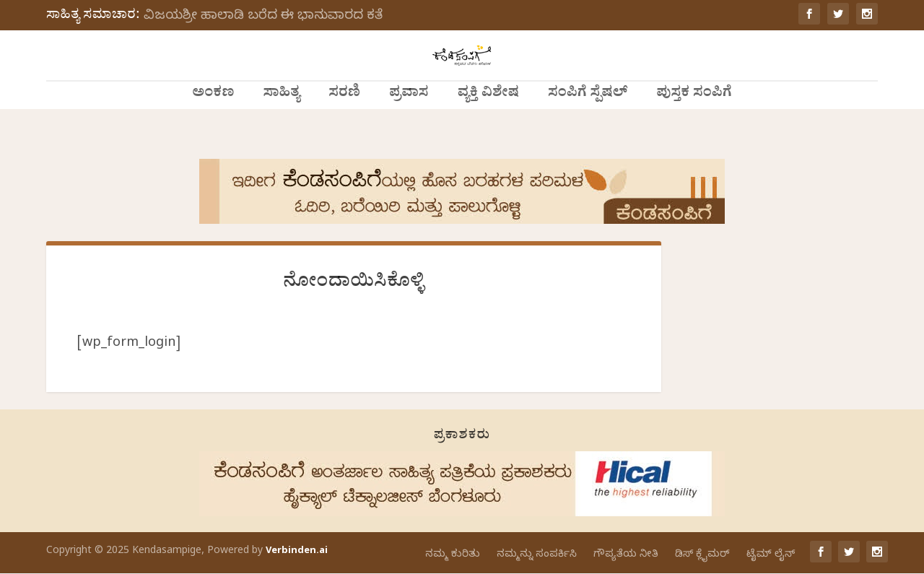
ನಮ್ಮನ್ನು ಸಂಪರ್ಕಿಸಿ (537, 556)
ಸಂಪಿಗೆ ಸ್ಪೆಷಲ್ (588, 127)
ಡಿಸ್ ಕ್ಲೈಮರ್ (702, 556)
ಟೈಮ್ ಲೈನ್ (771, 556)
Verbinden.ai (297, 552)
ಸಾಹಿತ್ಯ (281, 127)
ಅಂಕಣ (213, 127)
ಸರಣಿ (344, 127)
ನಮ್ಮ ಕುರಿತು (453, 556)
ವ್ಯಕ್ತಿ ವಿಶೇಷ (488, 127)
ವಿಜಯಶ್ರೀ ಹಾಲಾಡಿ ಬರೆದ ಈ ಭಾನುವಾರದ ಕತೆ (263, 17)
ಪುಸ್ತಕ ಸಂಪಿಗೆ (694, 127)
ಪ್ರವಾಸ (409, 127)
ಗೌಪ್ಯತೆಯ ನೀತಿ (626, 556)
